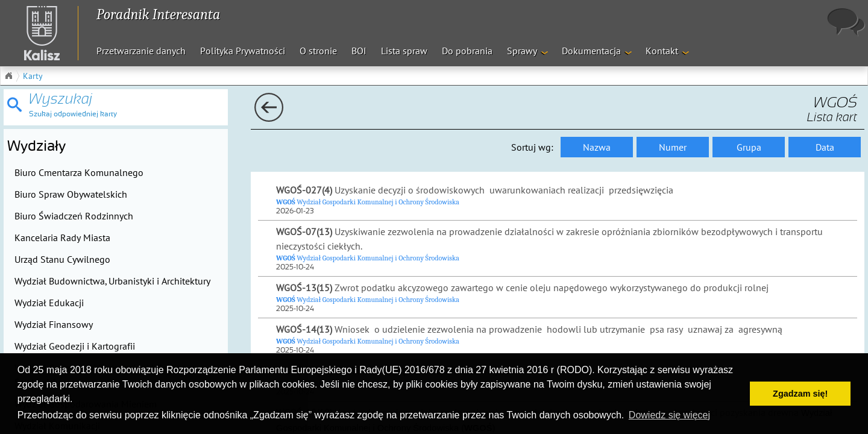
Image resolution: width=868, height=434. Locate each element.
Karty (33, 76)
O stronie (318, 51)
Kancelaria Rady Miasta (62, 237)
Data (825, 147)
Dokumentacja (591, 51)
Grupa (749, 147)
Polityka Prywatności (243, 51)
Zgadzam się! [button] (800, 394)
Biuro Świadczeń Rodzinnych (74, 216)
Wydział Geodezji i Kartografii (75, 346)
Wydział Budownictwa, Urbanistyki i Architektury (112, 281)
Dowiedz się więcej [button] (669, 415)
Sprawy (522, 51)
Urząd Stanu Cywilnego (62, 259)
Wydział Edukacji (49, 303)
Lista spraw (404, 51)
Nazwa (597, 147)
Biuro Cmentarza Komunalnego (79, 172)
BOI (359, 51)
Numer (673, 147)
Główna (8, 76)
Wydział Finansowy (54, 324)
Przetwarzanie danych (141, 51)
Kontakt (662, 51)
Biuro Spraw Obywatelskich (71, 194)
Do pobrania (467, 51)
